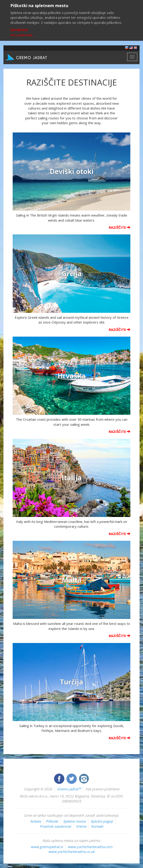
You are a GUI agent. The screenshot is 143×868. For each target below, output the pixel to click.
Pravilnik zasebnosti (55, 826)
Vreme (81, 826)
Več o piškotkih (21, 35)
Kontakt (97, 826)
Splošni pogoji (102, 821)
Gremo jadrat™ (69, 789)
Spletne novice (74, 821)
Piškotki (52, 821)
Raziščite (120, 227)
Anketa (36, 821)
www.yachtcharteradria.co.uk (71, 852)
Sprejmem (19, 30)
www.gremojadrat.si (47, 847)
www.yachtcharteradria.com (90, 847)
